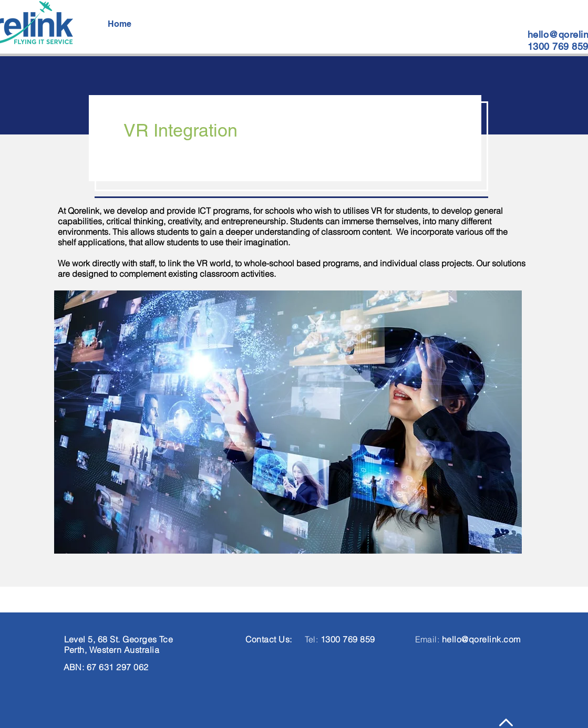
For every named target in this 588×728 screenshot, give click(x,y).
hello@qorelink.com (481, 639)
